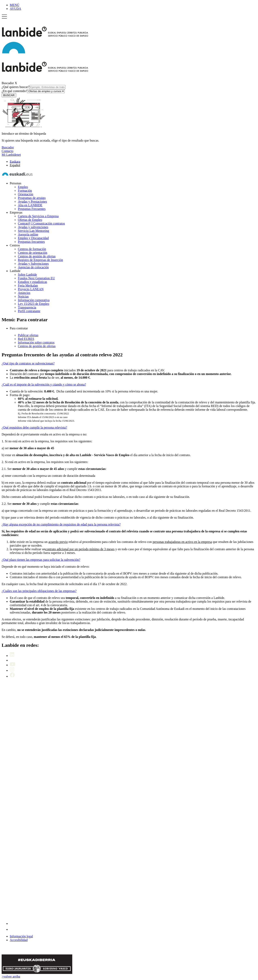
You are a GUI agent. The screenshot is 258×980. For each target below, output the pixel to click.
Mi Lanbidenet (11, 155)
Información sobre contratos (36, 342)
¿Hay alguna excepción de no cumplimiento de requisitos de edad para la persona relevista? (61, 524)
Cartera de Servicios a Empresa (38, 216)
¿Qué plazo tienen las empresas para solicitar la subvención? (41, 560)
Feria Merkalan (28, 285)
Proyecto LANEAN (31, 289)
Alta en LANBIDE (30, 205)
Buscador (8, 83)
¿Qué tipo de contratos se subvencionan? (28, 363)
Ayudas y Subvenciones (33, 264)
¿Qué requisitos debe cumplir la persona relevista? (34, 427)
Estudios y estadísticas (32, 282)
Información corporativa (34, 300)
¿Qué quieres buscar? (33, 87)
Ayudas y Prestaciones (32, 201)
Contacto (8, 151)
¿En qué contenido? (33, 91)
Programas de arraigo (32, 198)
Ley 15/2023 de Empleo (33, 304)
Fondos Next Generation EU (36, 278)
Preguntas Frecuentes (32, 209)
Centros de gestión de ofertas (37, 256)
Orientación (26, 194)
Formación (25, 191)
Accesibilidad (19, 940)
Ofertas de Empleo (30, 220)
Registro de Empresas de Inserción (40, 260)
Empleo (23, 187)
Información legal (21, 936)
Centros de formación (32, 249)
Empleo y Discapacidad (33, 238)
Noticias (23, 296)
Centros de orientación (33, 253)
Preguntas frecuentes (31, 242)
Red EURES (26, 339)
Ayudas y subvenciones (33, 227)
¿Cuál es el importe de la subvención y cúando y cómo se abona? (44, 384)
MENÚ (15, 5)
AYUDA (15, 9)
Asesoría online (28, 234)
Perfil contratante (29, 311)
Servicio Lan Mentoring (33, 231)
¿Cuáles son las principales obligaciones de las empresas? (39, 591)
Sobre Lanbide (27, 275)
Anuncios (24, 293)
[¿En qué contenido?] (46, 91)
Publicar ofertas (28, 335)
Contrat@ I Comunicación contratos (41, 223)
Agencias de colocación (33, 267)
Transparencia (27, 307)
